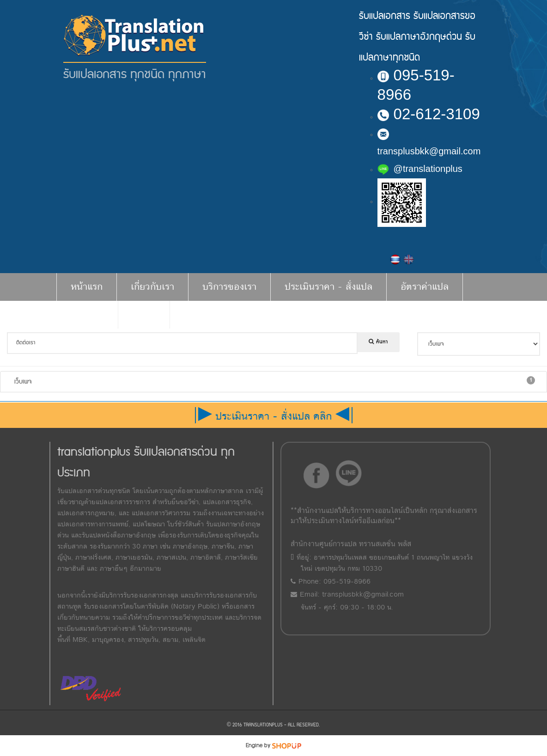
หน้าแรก (87, 287)
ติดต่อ (144, 314)
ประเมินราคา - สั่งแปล (328, 287)
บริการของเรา (229, 287)
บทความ (87, 314)
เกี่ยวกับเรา (152, 287)
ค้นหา (378, 342)
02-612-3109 (429, 114)
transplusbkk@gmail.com (363, 594)
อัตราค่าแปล (425, 287)
